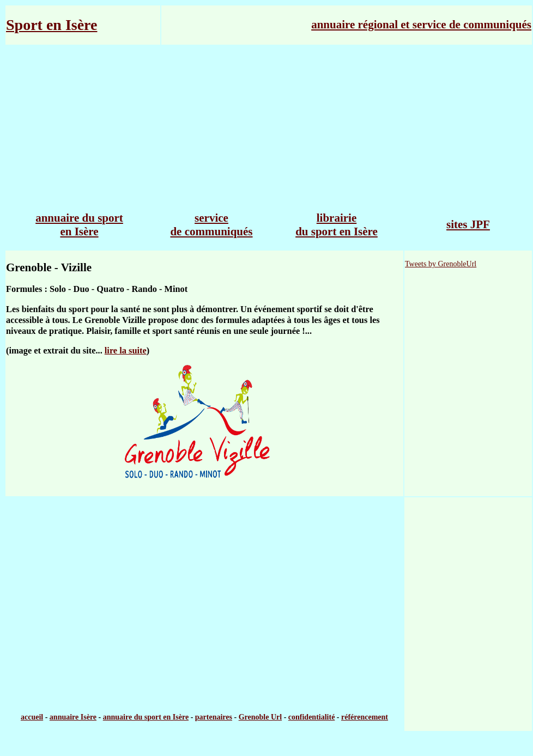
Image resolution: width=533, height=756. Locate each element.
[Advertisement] (269, 124)
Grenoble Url (260, 717)
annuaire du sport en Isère (79, 225)
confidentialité (312, 717)
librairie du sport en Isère (337, 225)
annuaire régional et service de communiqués (421, 25)
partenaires (214, 717)
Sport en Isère (52, 25)
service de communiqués (211, 225)
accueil (32, 717)
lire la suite (126, 350)
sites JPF (468, 224)
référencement (365, 717)
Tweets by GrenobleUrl (441, 264)
